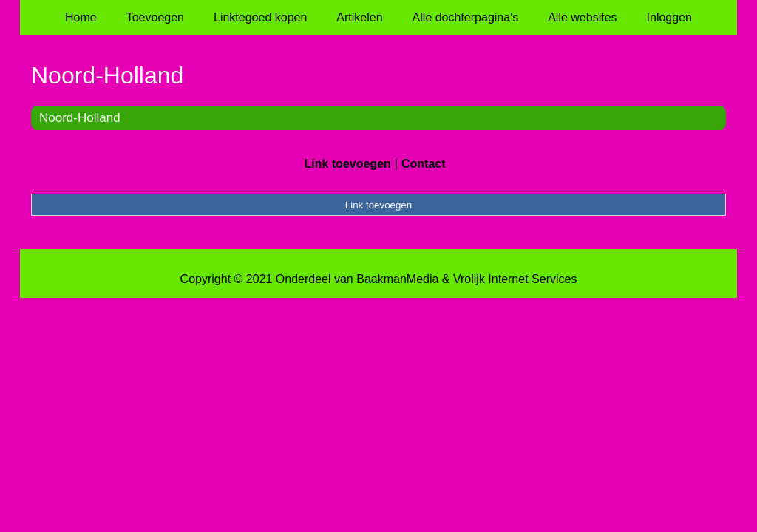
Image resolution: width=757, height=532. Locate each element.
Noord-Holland (80, 118)
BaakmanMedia (397, 279)
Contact (424, 164)
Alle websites (582, 17)
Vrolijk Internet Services (515, 279)
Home (81, 17)
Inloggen (669, 17)
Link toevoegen (347, 164)
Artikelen (359, 17)
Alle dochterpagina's (466, 17)
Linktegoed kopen (260, 17)
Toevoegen (155, 17)
